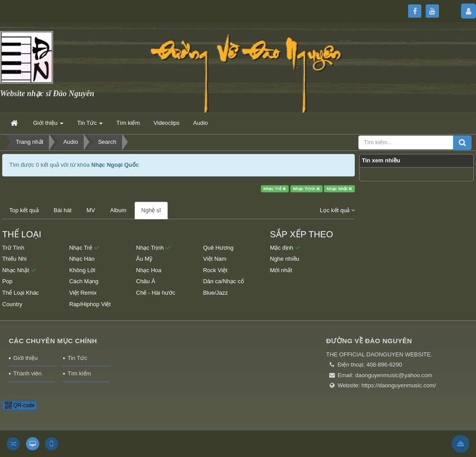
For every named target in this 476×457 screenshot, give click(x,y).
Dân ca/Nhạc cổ (224, 281)
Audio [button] (200, 123)
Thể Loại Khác (20, 293)
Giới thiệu (25, 358)
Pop (7, 281)
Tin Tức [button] (90, 125)
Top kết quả (24, 210)
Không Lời (82, 270)
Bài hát (63, 210)
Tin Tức (77, 358)
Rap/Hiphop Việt (90, 304)
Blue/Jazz (216, 293)
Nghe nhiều (285, 259)
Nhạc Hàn (82, 259)
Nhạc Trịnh (307, 189)
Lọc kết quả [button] (337, 210)
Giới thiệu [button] (48, 125)
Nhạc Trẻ (275, 189)
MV (91, 210)
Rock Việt (215, 270)
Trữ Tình (13, 248)
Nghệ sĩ (151, 210)
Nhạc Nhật (339, 189)
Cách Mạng (84, 281)
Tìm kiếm (79, 373)
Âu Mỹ (144, 259)
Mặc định (285, 248)
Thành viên (27, 373)
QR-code (20, 405)
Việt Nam (215, 259)
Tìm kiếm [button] (128, 123)
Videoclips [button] (166, 123)
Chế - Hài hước (156, 293)
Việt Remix (83, 293)
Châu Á (146, 281)
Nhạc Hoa (149, 270)
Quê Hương (218, 248)
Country (12, 304)
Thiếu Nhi (14, 259)
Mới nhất (281, 270)
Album (118, 210)
